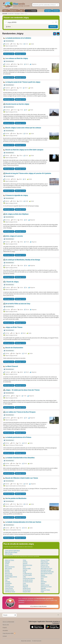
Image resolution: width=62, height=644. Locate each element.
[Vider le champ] (53, 22)
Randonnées (14, 11)
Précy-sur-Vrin (44, 565)
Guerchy (25, 570)
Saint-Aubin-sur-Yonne (46, 568)
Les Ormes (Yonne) (28, 582)
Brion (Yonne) (8, 573)
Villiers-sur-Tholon (45, 590)
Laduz (24, 577)
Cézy (6, 580)
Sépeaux (43, 575)
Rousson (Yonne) (45, 567)
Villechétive (44, 582)
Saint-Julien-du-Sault (46, 570)
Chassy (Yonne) (9, 588)
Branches (7, 572)
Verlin (42, 578)
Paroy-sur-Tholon (45, 560)
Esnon (24, 567)
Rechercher (53, 27)
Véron (42, 580)
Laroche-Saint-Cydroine (29, 578)
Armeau (7, 563)
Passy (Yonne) (44, 562)
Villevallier (43, 588)
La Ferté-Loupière (27, 575)
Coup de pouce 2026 (9, 633)
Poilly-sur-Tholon (45, 563)
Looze (24, 583)
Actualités (5, 630)
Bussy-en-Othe (9, 575)
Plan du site (6, 625)
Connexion (56, 11)
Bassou (7, 565)
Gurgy (24, 572)
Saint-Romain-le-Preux (46, 573)
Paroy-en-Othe (27, 592)
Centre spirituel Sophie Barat (12, 551)
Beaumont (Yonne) (10, 567)
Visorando (5, 14)
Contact (5, 636)
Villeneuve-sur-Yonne (46, 587)
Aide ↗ (22, 11)
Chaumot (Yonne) (9, 590)
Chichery (25, 562)
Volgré (42, 592)
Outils (6, 11)
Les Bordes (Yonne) (28, 580)
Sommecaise (44, 577)
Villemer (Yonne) (45, 585)
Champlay (8, 582)
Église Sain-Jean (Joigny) (11, 552)
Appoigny (7, 562)
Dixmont (25, 563)
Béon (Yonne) (8, 568)
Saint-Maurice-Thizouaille (47, 572)
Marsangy (25, 585)
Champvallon (8, 583)
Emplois (5, 628)
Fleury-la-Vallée (27, 568)
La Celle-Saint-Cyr (27, 573)
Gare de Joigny (9, 554)
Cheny (24, 560)
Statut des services (26, 641)
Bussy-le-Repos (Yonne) (11, 577)
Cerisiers (7, 578)
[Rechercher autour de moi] (56, 22)
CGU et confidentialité (8, 622)
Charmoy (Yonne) (9, 587)
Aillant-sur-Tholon (10, 560)
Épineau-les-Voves (27, 565)
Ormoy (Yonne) (27, 590)
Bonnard (7, 570)
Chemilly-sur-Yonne (10, 592)
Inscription (48, 11)
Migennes (25, 587)
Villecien (43, 583)
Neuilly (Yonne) (27, 588)
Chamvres (8, 585)
